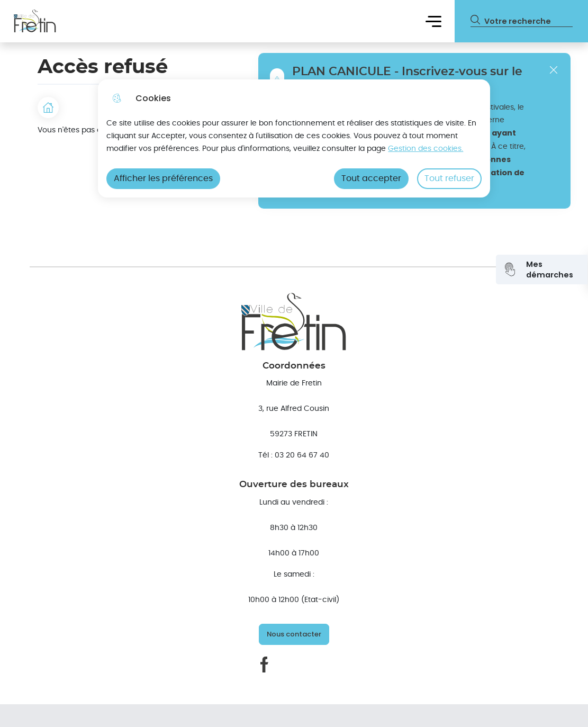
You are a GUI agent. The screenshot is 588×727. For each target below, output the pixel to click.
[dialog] (294, 138)
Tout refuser (449, 178)
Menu (433, 21)
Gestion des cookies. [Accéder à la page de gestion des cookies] (426, 149)
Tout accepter (371, 178)
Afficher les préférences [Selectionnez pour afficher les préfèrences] (163, 178)
